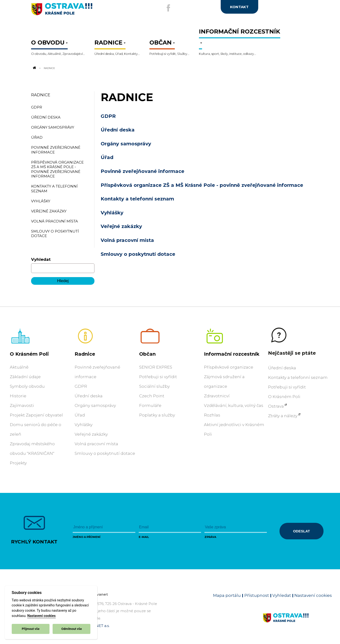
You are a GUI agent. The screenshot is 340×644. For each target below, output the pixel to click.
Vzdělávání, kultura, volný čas (234, 405)
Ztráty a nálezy (283, 416)
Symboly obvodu (27, 386)
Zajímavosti (22, 405)
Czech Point (152, 396)
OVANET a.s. (99, 626)
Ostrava (276, 406)
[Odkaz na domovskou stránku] (34, 68)
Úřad (107, 157)
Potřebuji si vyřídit (158, 377)
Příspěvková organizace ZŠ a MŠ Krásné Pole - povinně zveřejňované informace (202, 185)
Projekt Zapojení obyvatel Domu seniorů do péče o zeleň (36, 425)
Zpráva (210, 537)
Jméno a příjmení (87, 537)
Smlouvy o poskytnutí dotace (138, 254)
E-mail (144, 537)
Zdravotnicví (217, 396)
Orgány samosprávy (126, 144)
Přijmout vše (31, 629)
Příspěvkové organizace (229, 367)
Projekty (18, 463)
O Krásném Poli (29, 354)
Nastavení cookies (41, 616)
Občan (147, 354)
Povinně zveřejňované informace (143, 171)
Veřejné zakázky (121, 226)
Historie (18, 396)
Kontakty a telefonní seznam (137, 199)
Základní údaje (25, 377)
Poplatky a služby (157, 415)
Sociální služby (154, 386)
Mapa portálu (227, 595)
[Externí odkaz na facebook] (167, 8)
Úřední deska (118, 130)
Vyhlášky (112, 213)
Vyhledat (41, 259)
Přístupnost (257, 595)
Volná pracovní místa (127, 240)
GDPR (108, 116)
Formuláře (150, 405)
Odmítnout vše (71, 629)
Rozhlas (212, 415)
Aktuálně (19, 367)
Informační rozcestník (232, 354)
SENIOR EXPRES (156, 367)
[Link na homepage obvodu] (297, 623)
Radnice (41, 95)
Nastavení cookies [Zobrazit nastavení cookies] (313, 595)
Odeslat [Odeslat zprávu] (302, 531)
